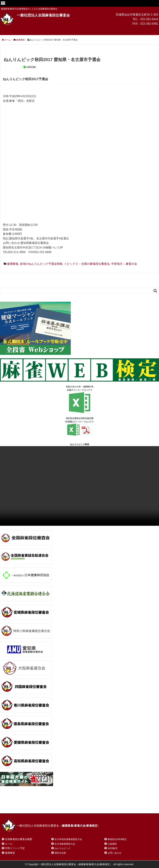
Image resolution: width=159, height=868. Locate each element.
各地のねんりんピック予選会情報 (41, 264)
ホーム (10, 806)
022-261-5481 (149, 24)
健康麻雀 (13, 264)
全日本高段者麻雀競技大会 (68, 839)
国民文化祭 (60, 853)
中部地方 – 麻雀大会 (124, 264)
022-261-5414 (149, 19)
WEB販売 (112, 848)
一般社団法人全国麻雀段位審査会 (43, 15)
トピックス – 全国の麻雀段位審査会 (87, 264)
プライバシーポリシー (81, 806)
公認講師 (112, 844)
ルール (9, 844)
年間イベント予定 (15, 848)
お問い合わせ (30, 806)
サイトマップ (53, 806)
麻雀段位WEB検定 (117, 839)
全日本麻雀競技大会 (65, 844)
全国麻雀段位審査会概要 (19, 839)
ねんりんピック (63, 848)
